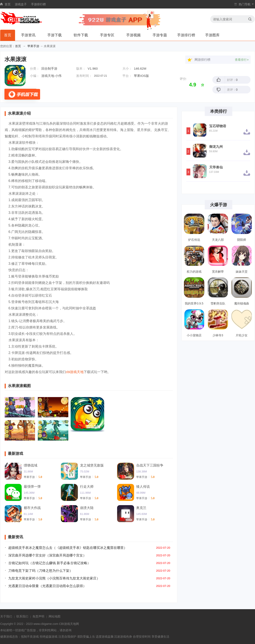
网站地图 (55, 616)
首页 (8, 4)
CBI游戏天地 (67, 624)
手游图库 (212, 35)
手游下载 (55, 35)
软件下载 (81, 35)
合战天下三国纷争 (150, 465)
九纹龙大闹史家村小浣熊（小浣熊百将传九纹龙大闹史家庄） (54, 578)
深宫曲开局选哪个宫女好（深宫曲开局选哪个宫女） (47, 555)
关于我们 (6, 616)
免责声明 (38, 616)
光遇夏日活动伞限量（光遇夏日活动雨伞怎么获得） (47, 586)
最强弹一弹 (32, 487)
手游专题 (160, 35)
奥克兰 (141, 508)
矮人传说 (143, 487)
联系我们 (22, 616)
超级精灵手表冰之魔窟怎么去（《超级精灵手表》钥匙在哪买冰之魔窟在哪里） (68, 548)
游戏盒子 (21, 4)
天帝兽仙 (216, 167)
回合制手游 (49, 68)
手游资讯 (28, 35)
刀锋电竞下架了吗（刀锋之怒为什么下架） (41, 571)
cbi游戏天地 (75, 372)
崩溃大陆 (87, 508)
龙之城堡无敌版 (92, 465)
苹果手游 (33, 46)
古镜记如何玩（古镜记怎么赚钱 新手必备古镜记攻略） (49, 563)
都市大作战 (32, 508)
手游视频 (133, 35)
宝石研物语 (218, 126)
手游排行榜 (38, 4)
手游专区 (107, 35)
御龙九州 (216, 147)
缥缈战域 (31, 465)
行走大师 (87, 487)
